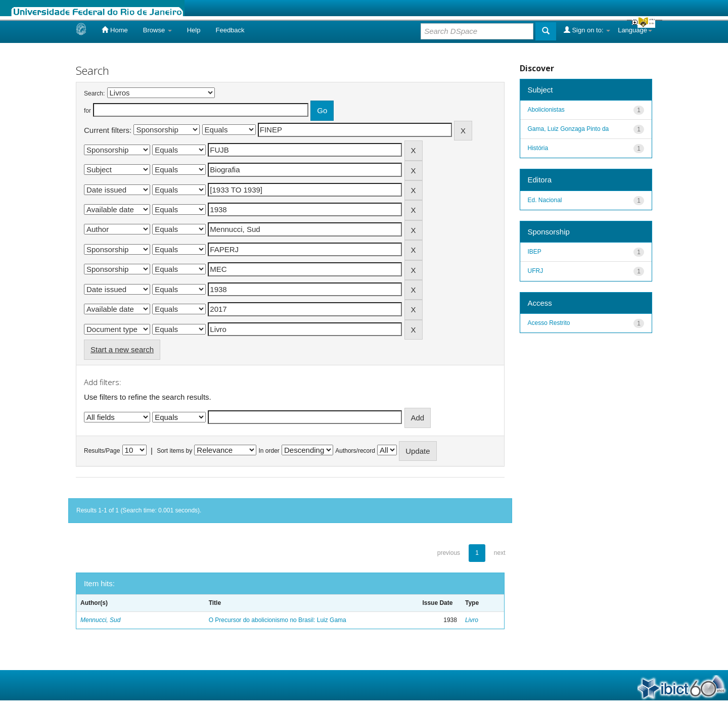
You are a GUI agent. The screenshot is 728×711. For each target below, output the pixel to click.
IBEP (535, 252)
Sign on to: (587, 30)
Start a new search (122, 349)
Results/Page (102, 451)
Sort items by (174, 451)
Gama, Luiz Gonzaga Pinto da (568, 129)
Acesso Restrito (549, 323)
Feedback (230, 30)
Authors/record (355, 451)
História (538, 148)
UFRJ (536, 271)
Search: (94, 93)
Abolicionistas (546, 110)
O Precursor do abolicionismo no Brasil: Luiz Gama (278, 620)
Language (635, 30)
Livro (472, 620)
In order (269, 451)
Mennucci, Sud (100, 620)
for (87, 111)
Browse (157, 30)
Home (115, 30)
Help (194, 30)
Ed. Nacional (545, 200)
